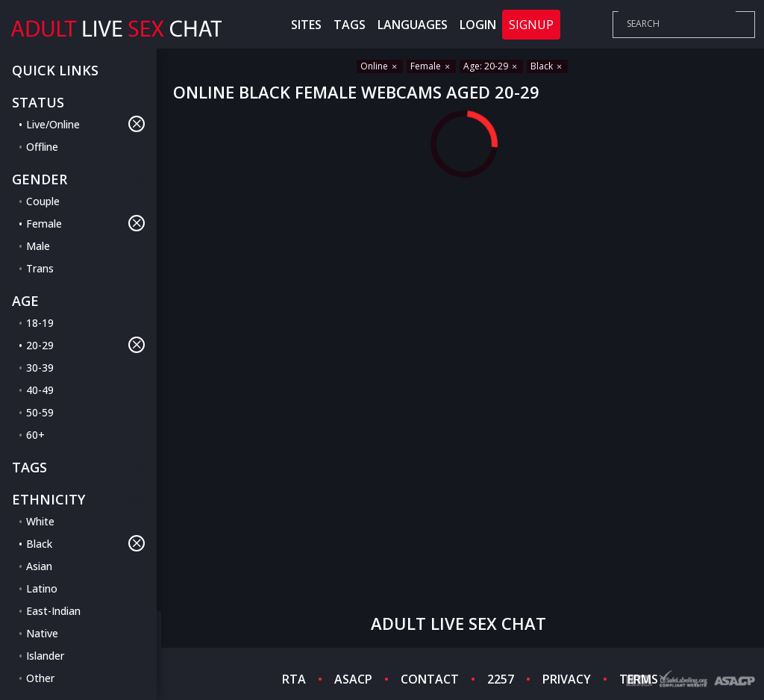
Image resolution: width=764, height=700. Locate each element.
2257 (501, 679)
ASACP (353, 679)
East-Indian (53, 611)
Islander (45, 656)
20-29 (85, 345)
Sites (306, 25)
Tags (350, 25)
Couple (43, 201)
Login (478, 25)
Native (42, 633)
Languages (413, 25)
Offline (42, 147)
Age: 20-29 (491, 66)
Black (85, 543)
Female (85, 223)
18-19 (40, 323)
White (40, 521)
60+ (35, 435)
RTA (294, 679)
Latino (42, 588)
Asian (39, 566)
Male (38, 246)
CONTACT (430, 679)
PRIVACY (567, 679)
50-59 (40, 412)
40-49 (40, 390)
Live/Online (85, 124)
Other (40, 678)
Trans (40, 268)
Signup (531, 25)
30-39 (40, 368)
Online (380, 66)
